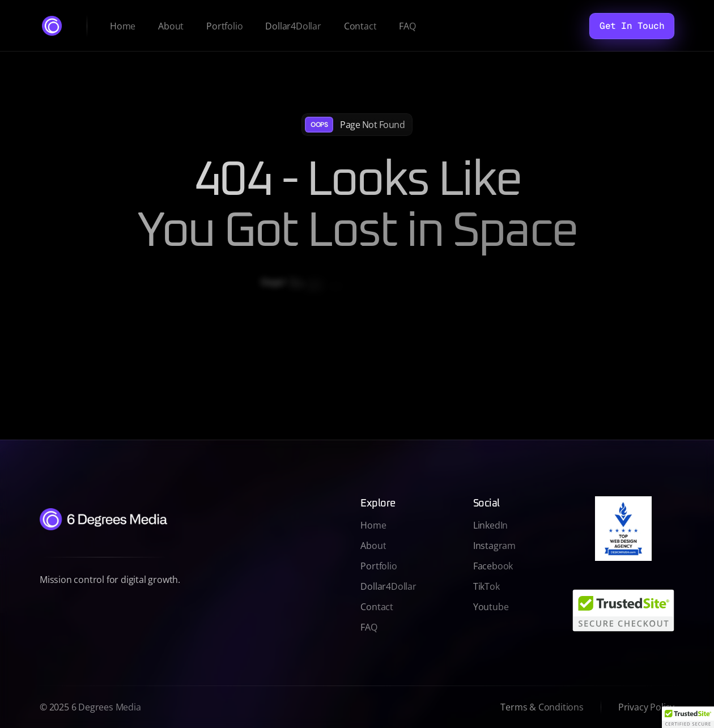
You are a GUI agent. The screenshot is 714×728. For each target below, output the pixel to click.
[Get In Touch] (632, 26)
